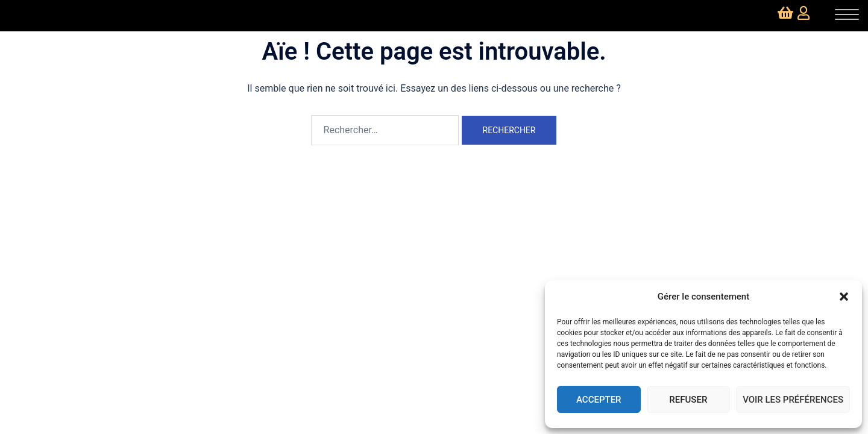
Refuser (688, 400)
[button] (844, 297)
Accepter (599, 400)
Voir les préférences (793, 400)
